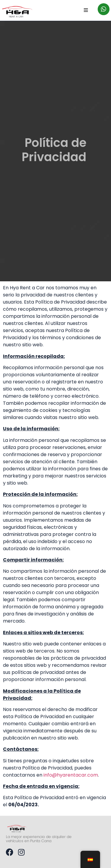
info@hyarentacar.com (71, 775)
